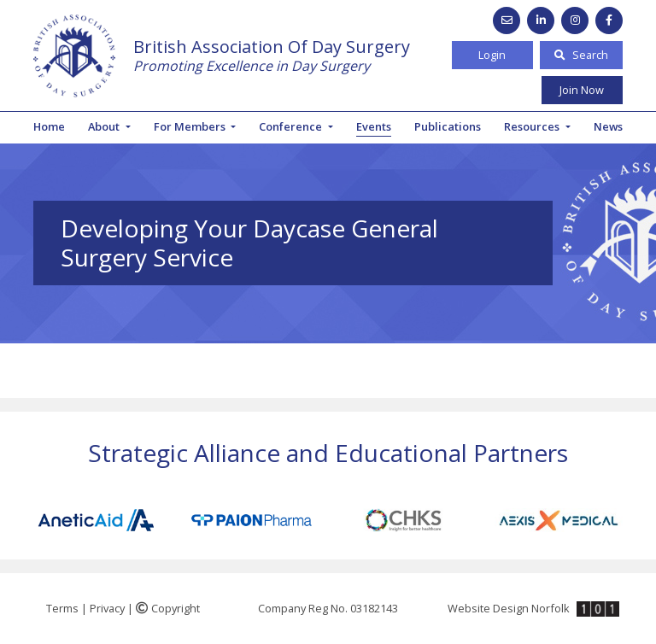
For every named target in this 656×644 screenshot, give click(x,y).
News (608, 126)
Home (49, 126)
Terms (62, 608)
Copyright (168, 608)
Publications (448, 126)
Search (581, 55)
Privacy (107, 608)
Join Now (582, 90)
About (105, 126)
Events (374, 126)
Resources (533, 126)
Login (492, 55)
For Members (191, 126)
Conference (292, 126)
